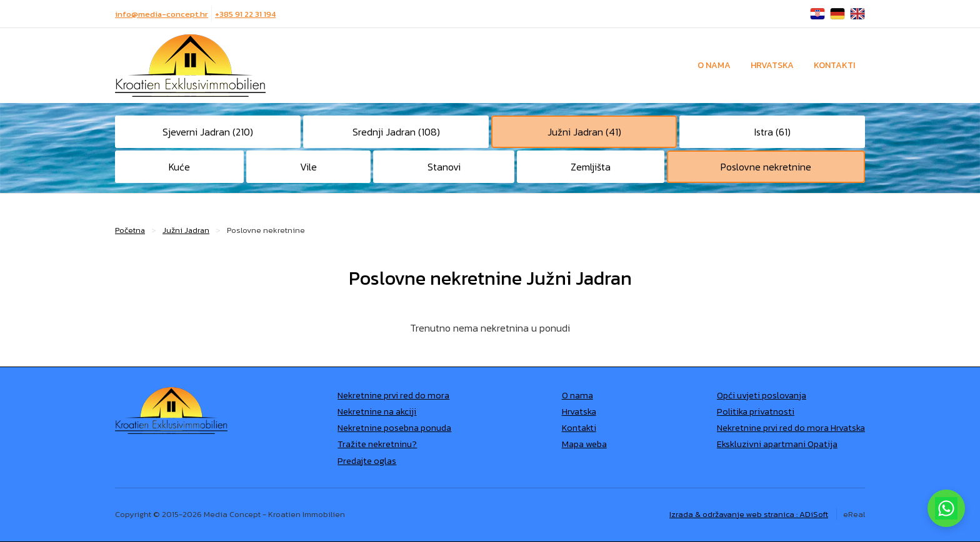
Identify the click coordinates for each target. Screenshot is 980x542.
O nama (714, 65)
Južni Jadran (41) (584, 132)
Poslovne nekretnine (766, 167)
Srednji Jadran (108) (396, 132)
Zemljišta (591, 167)
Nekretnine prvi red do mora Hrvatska (791, 428)
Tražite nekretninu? (377, 444)
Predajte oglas (367, 461)
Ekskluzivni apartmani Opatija (777, 444)
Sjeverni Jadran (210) (208, 132)
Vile (308, 167)
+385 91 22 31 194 (245, 14)
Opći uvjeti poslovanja (762, 395)
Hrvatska (772, 65)
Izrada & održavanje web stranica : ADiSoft (749, 514)
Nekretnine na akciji (377, 411)
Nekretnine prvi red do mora (393, 395)
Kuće (179, 167)
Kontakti (834, 65)
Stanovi (444, 167)
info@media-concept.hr (162, 14)
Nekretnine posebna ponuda (394, 428)
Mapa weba (584, 444)
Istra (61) (772, 132)
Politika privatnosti (756, 411)
